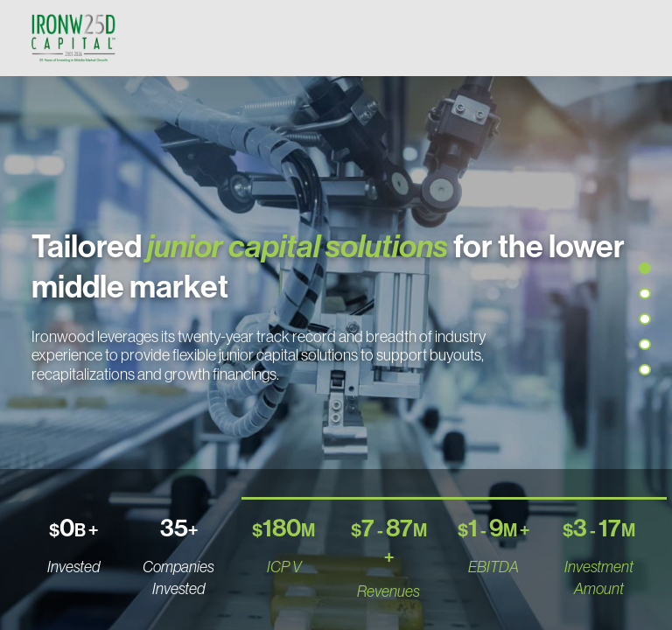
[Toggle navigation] (623, 38)
